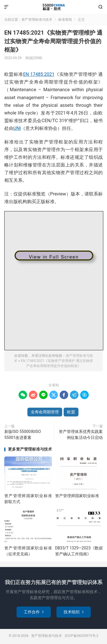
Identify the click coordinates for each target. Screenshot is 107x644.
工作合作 (34, 612)
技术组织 (74, 612)
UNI (17, 128)
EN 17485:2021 (39, 74)
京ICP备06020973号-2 (81, 636)
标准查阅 (65, 20)
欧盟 (71, 412)
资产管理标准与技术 (54, 7)
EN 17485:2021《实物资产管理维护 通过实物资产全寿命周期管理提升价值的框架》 (53, 41)
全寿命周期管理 (45, 412)
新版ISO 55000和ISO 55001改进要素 (23, 434)
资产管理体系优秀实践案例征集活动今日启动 (81, 434)
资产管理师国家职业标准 (77, 496)
